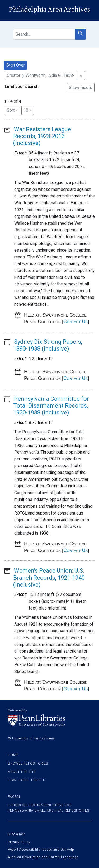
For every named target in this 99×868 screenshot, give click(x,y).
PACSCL (14, 797)
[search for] (44, 34)
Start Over (16, 65)
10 (29, 110)
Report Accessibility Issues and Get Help (41, 850)
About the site (22, 772)
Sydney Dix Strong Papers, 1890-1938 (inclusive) (48, 345)
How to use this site (27, 780)
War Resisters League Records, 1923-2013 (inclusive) (42, 136)
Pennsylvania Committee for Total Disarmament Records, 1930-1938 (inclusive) (51, 406)
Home (13, 755)
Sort (11, 110)
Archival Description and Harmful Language (43, 857)
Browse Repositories (28, 763)
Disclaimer (16, 834)
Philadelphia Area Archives (49, 10)
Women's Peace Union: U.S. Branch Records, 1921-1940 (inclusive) (49, 578)
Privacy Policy (19, 842)
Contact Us (76, 322)
